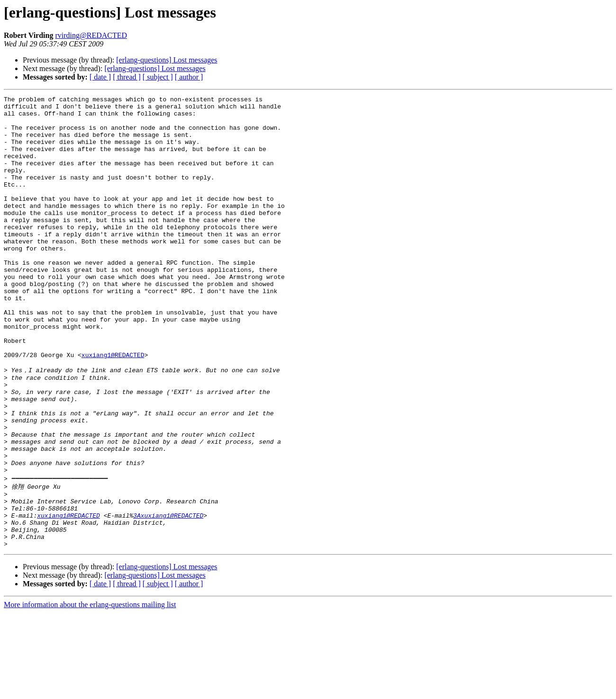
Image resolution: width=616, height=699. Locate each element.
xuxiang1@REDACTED (113, 407)
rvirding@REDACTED (91, 35)
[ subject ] (158, 77)
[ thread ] (127, 77)
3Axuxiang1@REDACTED (168, 596)
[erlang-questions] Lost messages (167, 60)
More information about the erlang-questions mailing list (90, 691)
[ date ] (100, 77)
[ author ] (189, 77)
